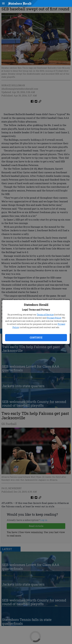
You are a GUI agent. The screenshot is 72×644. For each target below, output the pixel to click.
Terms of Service (45, 315)
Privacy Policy (54, 318)
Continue (36, 338)
